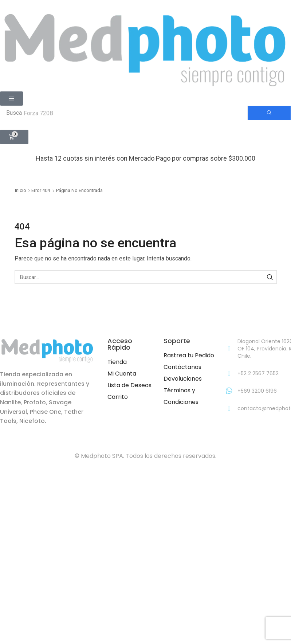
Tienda (117, 362)
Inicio (21, 190)
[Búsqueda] (269, 113)
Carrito (118, 397)
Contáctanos (182, 367)
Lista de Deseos (129, 385)
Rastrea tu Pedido (189, 355)
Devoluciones (183, 379)
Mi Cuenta (122, 374)
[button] (11, 99)
